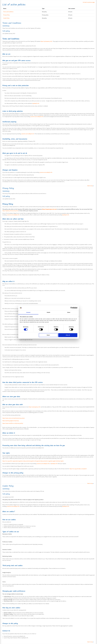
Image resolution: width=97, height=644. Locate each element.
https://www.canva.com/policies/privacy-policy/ (14, 418)
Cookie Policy (6, 18)
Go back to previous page (89, 2)
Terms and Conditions (8, 12)
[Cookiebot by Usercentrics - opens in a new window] (71, 308)
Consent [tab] (28, 312)
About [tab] (69, 312)
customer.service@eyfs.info (37, 117)
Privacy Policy (6, 15)
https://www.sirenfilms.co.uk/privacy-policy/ (13, 423)
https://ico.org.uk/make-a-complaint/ (78, 469)
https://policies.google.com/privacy (11, 421)
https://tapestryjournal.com (49, 209)
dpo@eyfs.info (36, 103)
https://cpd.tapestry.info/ (46, 41)
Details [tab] (48, 312)
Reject (48, 335)
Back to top (91, 186)
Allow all (68, 335)
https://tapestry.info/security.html (10, 211)
